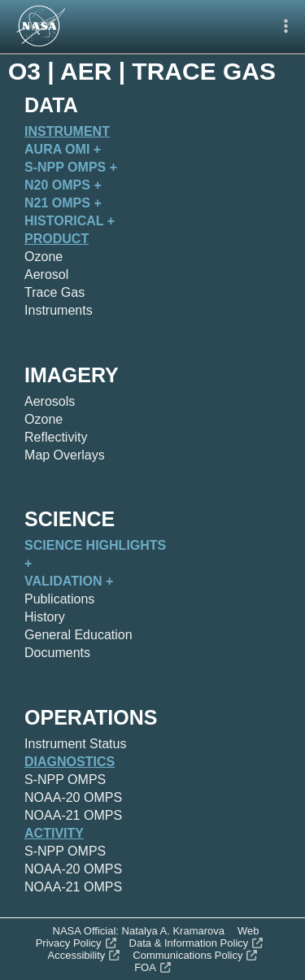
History (45, 617)
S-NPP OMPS (65, 780)
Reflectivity (56, 437)
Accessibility (84, 955)
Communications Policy (195, 955)
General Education (78, 635)
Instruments (59, 310)
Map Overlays (65, 455)
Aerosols (50, 401)
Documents (57, 653)
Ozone (44, 257)
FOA (152, 967)
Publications (59, 599)
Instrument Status (75, 744)
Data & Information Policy (196, 943)
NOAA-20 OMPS (73, 797)
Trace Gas (54, 292)
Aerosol (46, 274)
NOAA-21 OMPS (73, 815)
